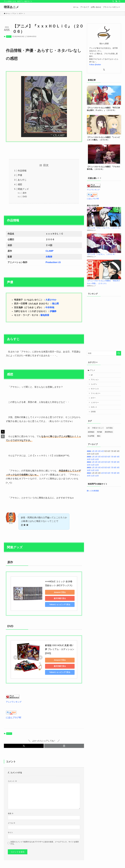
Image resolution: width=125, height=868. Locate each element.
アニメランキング (14, 698)
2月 (96, 451)
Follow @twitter (95, 65)
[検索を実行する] (119, 353)
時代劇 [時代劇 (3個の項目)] (100, 432)
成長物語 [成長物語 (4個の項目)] (91, 432)
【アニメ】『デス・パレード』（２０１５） (104, 228)
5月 (106, 457)
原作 (25, 193)
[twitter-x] (113, 1)
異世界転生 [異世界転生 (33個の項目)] (109, 432)
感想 (20, 184)
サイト (10, 829)
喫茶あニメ (11, 7)
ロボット (94, 407)
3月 (99, 451)
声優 (20, 175)
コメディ (94, 384)
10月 (89, 459)
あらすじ (22, 180)
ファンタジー (96, 393)
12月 (97, 459)
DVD (25, 197)
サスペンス (95, 389)
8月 (115, 457)
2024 (89, 462)
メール (11, 819)
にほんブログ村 (14, 714)
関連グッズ (23, 189)
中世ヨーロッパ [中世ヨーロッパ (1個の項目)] (98, 428)
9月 (118, 457)
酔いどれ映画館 (93, 491)
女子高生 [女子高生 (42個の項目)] (109, 428)
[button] (24, 742)
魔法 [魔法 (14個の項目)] (99, 436)
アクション (95, 380)
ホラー (9, 36)
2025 (89, 457)
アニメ (93, 370)
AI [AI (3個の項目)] (89, 428)
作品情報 (22, 171)
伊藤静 (53, 311)
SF (92, 375)
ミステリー (95, 403)
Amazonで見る (62, 592)
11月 (93, 459)
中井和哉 (50, 307)
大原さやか (51, 300)
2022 (89, 473)
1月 (93, 451)
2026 (89, 451)
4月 (103, 451)
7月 (112, 457)
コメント (12, 777)
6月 (109, 457)
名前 (11, 810)
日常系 (93, 412)
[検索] (120, 1)
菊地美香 (45, 315)
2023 (89, 468)
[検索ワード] (104, 353)
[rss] (116, 1)
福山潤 (55, 304)
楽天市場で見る (62, 598)
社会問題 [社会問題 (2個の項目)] (91, 436)
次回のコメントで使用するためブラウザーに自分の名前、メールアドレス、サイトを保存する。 (45, 839)
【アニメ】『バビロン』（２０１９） (101, 254)
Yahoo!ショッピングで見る (62, 604)
